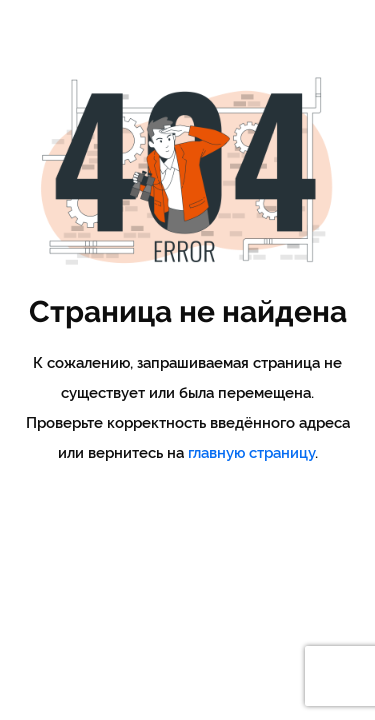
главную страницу (251, 453)
